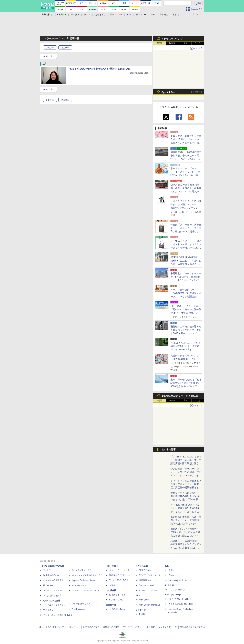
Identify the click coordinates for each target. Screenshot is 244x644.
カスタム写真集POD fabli (181, 604)
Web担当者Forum (51, 575)
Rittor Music (112, 566)
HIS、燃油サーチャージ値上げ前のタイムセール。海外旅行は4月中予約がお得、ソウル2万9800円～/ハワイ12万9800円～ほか (186, 313)
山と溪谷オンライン (118, 595)
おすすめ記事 (169, 449)
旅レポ (87, 15)
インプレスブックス (81, 604)
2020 (65, 48)
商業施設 (164, 15)
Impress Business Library (83, 580)
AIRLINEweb (145, 570)
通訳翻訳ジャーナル (148, 580)
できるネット (49, 610)
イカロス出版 (142, 566)
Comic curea (174, 575)
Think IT (47, 570)
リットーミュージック (119, 570)
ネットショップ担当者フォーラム (87, 575)
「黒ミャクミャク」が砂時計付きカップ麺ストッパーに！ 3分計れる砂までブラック (187, 204)
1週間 (185, 43)
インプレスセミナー (81, 585)
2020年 (50, 56)
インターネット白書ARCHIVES (58, 615)
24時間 (172, 43)
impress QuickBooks (178, 580)
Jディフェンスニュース (150, 575)
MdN (138, 596)
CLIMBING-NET (117, 600)
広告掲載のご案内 (91, 627)
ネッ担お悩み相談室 (52, 596)
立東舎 (112, 585)
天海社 (172, 570)
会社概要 (151, 627)
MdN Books (144, 600)
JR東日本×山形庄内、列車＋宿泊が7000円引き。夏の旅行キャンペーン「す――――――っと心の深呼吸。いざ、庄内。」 (186, 350)
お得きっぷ (100, 15)
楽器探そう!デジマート (120, 575)
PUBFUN (169, 585)
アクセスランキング (172, 39)
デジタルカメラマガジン (54, 605)
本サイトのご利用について (52, 627)
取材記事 (75, 15)
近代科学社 (111, 605)
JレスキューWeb (147, 585)
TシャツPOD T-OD (119, 580)
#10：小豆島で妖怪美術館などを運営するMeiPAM (100, 69)
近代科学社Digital (117, 609)
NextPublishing (79, 609)
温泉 (112, 15)
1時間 (160, 43)
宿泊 (175, 15)
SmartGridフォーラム (82, 570)
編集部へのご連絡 (111, 627)
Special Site (168, 92)
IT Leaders (48, 585)
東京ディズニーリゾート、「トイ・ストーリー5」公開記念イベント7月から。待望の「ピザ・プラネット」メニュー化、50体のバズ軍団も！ (186, 175)
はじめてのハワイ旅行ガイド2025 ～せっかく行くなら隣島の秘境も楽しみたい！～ (186, 532)
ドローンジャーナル (52, 590)
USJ (153, 15)
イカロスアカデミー (148, 590)
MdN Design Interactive (150, 605)
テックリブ (141, 610)
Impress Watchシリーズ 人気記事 (180, 396)
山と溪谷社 (111, 590)
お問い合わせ (74, 627)
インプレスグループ (168, 627)
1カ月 (198, 43)
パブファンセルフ (177, 590)
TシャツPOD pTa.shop (180, 599)
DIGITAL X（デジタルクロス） (86, 590)
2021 (50, 48)
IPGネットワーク (173, 595)
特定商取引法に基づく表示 (192, 627)
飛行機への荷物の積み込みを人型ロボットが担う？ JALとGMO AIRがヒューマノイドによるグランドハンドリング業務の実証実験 (186, 333)
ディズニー (141, 15)
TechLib (142, 614)
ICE (167, 566)
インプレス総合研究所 (53, 580)
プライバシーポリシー (133, 627)
